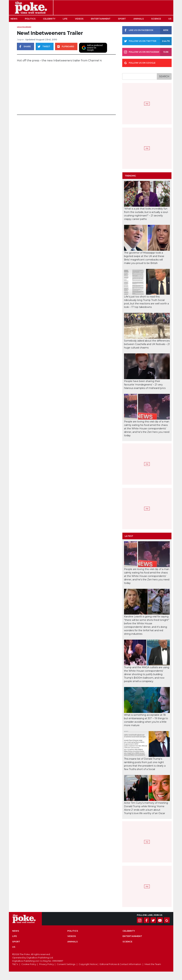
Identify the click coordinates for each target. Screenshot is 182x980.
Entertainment (101, 19)
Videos (79, 19)
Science (156, 19)
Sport (122, 19)
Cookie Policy (29, 964)
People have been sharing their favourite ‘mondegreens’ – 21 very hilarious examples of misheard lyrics (145, 385)
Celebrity (49, 19)
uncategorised (24, 27)
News (14, 19)
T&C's (15, 964)
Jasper (21, 39)
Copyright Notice (88, 964)
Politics (30, 19)
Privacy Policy (47, 964)
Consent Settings (66, 964)
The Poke (31, 8)
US (170, 19)
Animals (139, 19)
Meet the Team (153, 964)
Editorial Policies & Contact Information (120, 964)
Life (65, 19)
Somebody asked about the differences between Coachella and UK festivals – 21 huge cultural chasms (147, 344)
